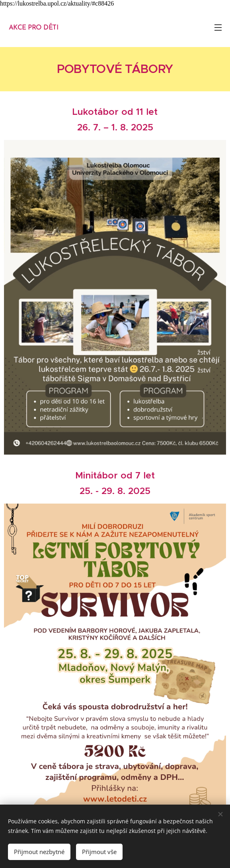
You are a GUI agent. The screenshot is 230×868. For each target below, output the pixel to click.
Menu (218, 28)
